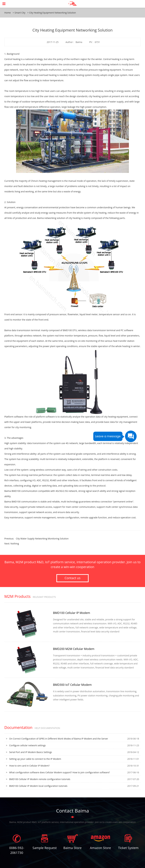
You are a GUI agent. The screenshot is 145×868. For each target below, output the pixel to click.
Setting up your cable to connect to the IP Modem (35, 759)
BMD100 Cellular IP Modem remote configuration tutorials (40, 779)
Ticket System (128, 848)
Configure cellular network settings (27, 745)
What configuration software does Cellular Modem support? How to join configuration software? (60, 772)
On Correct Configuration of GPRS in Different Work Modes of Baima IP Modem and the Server (59, 739)
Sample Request (45, 848)
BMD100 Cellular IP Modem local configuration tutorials (38, 786)
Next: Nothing (12, 544)
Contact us (73, 578)
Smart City (20, 13)
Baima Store (72, 848)
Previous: (36, 539)
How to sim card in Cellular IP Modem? (29, 766)
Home (8, 13)
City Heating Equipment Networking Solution (53, 13)
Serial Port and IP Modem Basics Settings (31, 752)
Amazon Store (100, 848)
